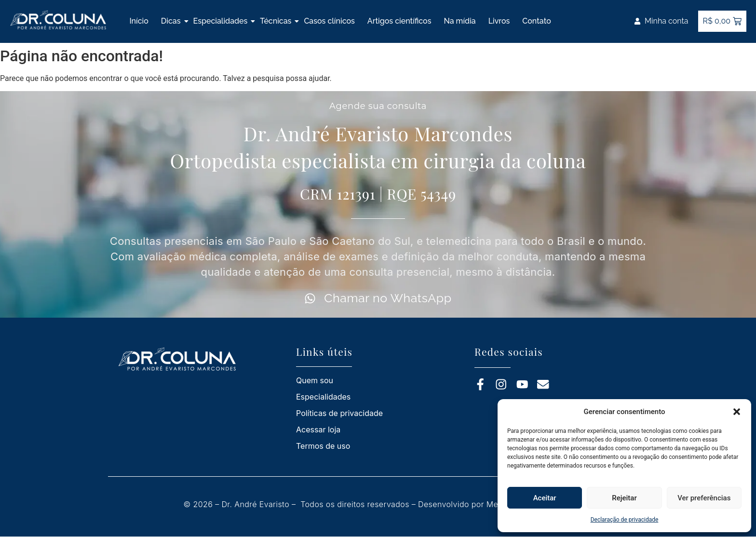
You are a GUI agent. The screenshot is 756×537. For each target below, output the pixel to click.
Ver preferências (704, 498)
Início (139, 21)
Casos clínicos (329, 21)
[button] (737, 412)
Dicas (171, 21)
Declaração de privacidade (625, 520)
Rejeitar (624, 498)
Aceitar (545, 498)
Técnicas (276, 21)
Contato (536, 21)
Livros (499, 21)
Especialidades (221, 21)
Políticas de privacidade (339, 413)
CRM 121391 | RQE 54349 (378, 194)
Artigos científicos (399, 21)
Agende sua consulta (378, 106)
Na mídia (459, 21)
